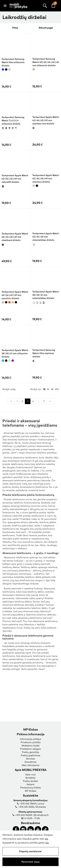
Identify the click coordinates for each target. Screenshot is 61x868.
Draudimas (30, 762)
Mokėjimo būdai (31, 746)
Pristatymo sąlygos (30, 749)
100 (57, 432)
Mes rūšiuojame (31, 765)
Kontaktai (30, 778)
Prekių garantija (30, 752)
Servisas (30, 759)
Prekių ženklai (30, 781)
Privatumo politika (31, 742)
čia (46, 839)
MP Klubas (31, 791)
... (38, 444)
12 (44, 432)
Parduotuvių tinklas (30, 788)
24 (48, 432)
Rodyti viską (9, 432)
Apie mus (30, 774)
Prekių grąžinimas (30, 755)
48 (52, 432)
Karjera (30, 784)
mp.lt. (19, 664)
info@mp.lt (43, 815)
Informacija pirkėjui (31, 739)
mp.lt (28, 696)
